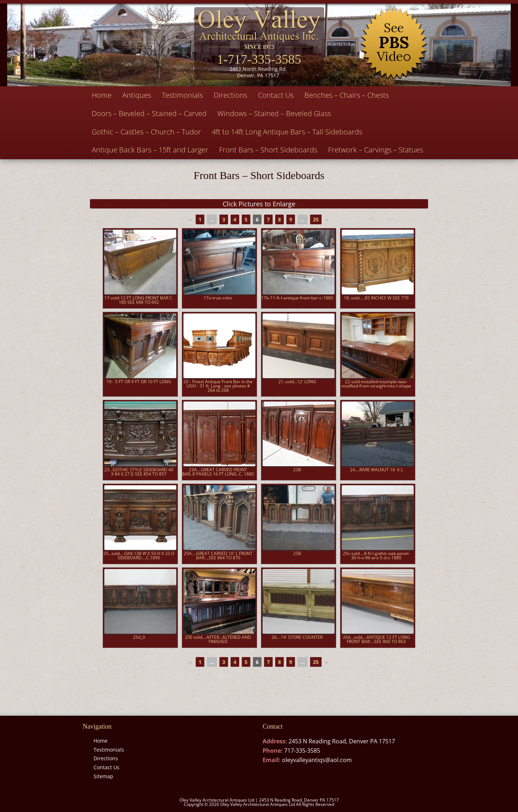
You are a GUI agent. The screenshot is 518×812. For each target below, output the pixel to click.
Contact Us (276, 95)
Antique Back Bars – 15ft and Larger (150, 150)
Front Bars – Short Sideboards (268, 150)
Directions (230, 95)
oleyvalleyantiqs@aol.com (317, 760)
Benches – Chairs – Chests (347, 95)
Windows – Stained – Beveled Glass (274, 113)
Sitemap (103, 776)
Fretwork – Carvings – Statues (376, 150)
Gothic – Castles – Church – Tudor (146, 132)
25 (316, 219)
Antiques (137, 95)
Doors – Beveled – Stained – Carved (149, 113)
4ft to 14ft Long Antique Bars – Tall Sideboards (287, 132)
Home (102, 95)
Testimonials (182, 95)
